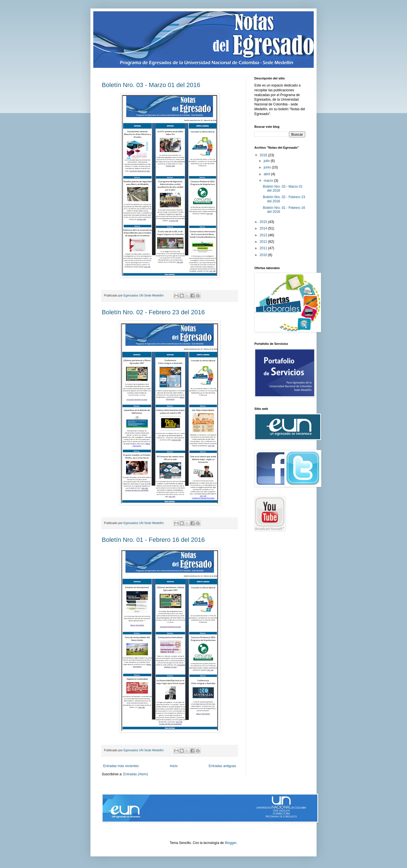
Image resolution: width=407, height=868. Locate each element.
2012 (264, 242)
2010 (264, 255)
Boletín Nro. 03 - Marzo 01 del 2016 (151, 85)
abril (267, 174)
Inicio (174, 766)
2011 (264, 248)
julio (267, 161)
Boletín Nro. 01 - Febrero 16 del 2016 (153, 540)
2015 (264, 222)
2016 (264, 155)
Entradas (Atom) (136, 774)
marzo (269, 181)
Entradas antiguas (222, 766)
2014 (264, 228)
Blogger (230, 843)
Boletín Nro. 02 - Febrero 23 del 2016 (153, 312)
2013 (264, 235)
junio (268, 167)
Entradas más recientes (121, 766)
